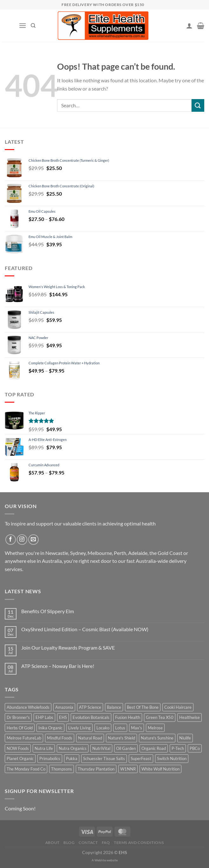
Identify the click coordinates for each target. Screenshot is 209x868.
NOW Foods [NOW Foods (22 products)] (18, 748)
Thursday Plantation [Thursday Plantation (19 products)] (96, 769)
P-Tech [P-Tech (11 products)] (178, 748)
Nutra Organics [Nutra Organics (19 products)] (73, 748)
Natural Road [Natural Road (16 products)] (90, 738)
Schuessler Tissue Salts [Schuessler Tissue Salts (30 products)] (104, 758)
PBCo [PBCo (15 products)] (195, 748)
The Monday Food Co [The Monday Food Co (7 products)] (26, 769)
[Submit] (198, 105)
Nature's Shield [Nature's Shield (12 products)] (121, 738)
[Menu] (23, 25)
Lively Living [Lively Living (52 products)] (79, 728)
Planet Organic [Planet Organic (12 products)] (20, 758)
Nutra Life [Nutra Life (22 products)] (44, 748)
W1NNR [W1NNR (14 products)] (128, 769)
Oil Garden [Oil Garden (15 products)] (126, 748)
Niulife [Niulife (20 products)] (185, 738)
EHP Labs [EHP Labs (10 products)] (44, 717)
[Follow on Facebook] (11, 540)
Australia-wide (152, 561)
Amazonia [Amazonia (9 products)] (64, 707)
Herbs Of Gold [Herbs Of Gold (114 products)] (20, 728)
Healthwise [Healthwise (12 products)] (189, 717)
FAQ (106, 843)
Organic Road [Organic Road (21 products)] (154, 748)
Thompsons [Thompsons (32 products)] (62, 769)
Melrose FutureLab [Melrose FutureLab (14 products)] (24, 738)
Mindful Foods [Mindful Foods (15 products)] (60, 738)
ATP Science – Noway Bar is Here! (58, 666)
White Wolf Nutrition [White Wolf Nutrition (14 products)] (160, 769)
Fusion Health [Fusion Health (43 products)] (128, 717)
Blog (69, 843)
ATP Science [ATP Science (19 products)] (90, 707)
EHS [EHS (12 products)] (63, 717)
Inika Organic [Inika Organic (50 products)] (50, 728)
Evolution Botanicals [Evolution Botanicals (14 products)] (91, 717)
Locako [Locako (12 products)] (103, 728)
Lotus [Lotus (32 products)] (120, 728)
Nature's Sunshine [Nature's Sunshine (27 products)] (157, 738)
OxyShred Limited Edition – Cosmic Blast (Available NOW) (85, 629)
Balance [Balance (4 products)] (114, 707)
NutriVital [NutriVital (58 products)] (101, 748)
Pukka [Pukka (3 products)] (72, 758)
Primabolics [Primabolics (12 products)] (50, 758)
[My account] (189, 26)
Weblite (100, 860)
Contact (88, 843)
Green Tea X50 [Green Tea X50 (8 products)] (160, 717)
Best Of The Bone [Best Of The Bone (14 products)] (143, 707)
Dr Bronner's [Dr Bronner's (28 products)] (18, 717)
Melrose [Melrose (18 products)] (155, 728)
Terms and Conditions (139, 843)
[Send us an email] (33, 540)
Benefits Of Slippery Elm (48, 611)
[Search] (33, 26)
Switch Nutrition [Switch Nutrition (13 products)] (172, 758)
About (52, 843)
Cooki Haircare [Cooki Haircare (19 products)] (178, 707)
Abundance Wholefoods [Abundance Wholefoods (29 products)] (28, 707)
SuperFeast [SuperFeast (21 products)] (141, 758)
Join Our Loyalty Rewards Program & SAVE (68, 648)
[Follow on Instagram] (22, 540)
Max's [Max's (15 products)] (137, 728)
